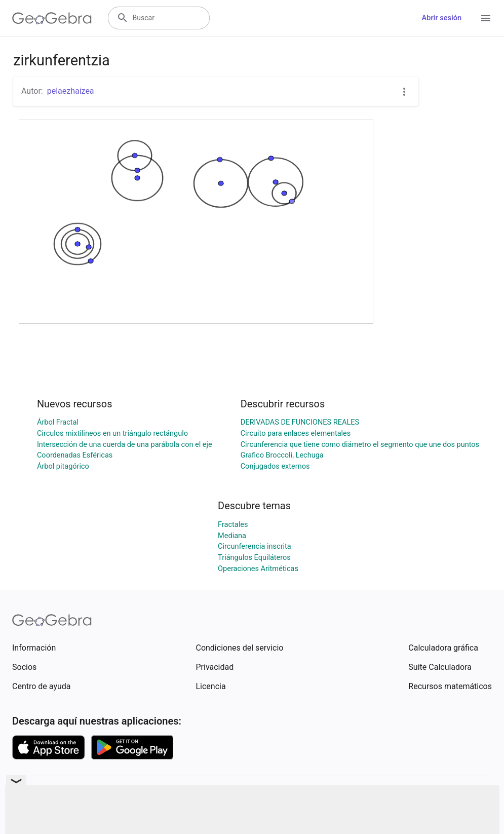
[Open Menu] (486, 18)
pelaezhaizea (71, 91)
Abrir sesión (442, 18)
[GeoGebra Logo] (52, 18)
